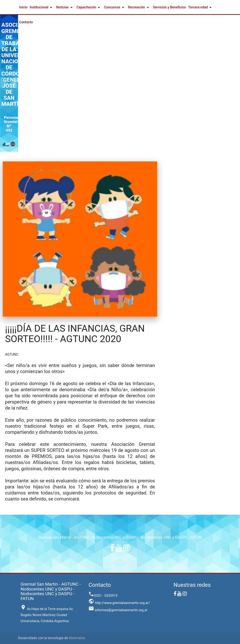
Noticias (65, 7)
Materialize (77, 638)
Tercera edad (201, 7)
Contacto (26, 22)
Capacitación (89, 7)
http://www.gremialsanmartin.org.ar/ (119, 603)
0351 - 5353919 (103, 596)
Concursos (115, 7)
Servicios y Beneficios (169, 7)
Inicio (23, 7)
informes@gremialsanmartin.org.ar (118, 610)
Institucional (42, 7)
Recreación (139, 7)
